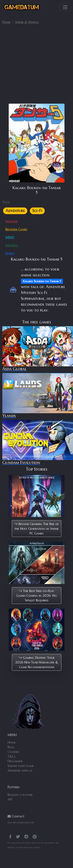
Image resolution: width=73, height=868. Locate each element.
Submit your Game (21, 766)
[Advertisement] (36, 65)
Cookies (13, 752)
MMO (10, 237)
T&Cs (11, 756)
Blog (11, 747)
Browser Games (16, 229)
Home (6, 22)
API (10, 799)
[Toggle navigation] (65, 7)
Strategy (12, 245)
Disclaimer (15, 761)
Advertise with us (20, 770)
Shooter (11, 221)
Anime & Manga (27, 22)
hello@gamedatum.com (21, 822)
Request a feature (20, 795)
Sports (10, 253)
